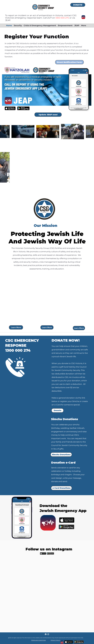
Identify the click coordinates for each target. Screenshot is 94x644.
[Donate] (58, 410)
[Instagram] (48, 634)
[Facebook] (46, 634)
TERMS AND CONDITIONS (38, 640)
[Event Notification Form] (69, 62)
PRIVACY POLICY (56, 640)
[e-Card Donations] (61, 488)
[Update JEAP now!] (48, 115)
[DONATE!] (78, 5)
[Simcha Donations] (61, 455)
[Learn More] (16, 327)
